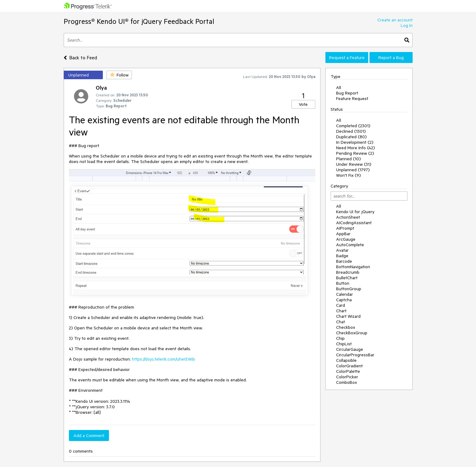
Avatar (342, 250)
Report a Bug (391, 57)
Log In (407, 25)
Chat (341, 322)
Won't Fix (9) (349, 175)
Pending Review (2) (355, 153)
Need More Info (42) (356, 148)
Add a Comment (89, 435)
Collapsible (346, 360)
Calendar (345, 294)
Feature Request (352, 98)
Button (343, 283)
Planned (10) (349, 159)
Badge (342, 256)
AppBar (343, 234)
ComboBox (347, 382)
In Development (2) (355, 142)
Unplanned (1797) (353, 170)
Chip (340, 338)
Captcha (344, 300)
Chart (341, 311)
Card (341, 305)
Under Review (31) (354, 164)
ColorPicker (347, 377)
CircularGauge (350, 349)
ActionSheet (348, 217)
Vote (303, 104)
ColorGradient (349, 366)
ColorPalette (348, 371)
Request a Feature (347, 57)
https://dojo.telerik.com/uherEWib (163, 359)
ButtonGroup (349, 289)
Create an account (395, 20)
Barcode (344, 261)
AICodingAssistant (354, 223)
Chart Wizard (348, 316)
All (339, 87)
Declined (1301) (351, 131)
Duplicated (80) (351, 137)
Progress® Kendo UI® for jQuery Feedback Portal (139, 21)
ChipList (344, 344)
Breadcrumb (348, 272)
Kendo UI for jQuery (355, 212)
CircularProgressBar (355, 355)
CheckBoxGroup (352, 333)
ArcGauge (346, 239)
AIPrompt (345, 228)
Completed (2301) (353, 126)
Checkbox (346, 327)
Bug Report (347, 93)
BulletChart (347, 278)
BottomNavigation (353, 267)
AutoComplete (350, 245)
